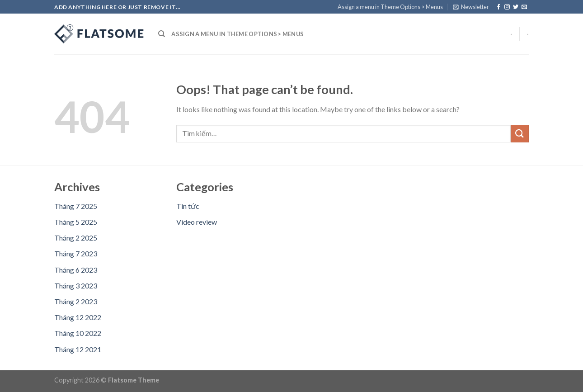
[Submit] (520, 134)
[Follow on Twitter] (516, 7)
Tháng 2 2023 (76, 301)
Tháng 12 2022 (78, 317)
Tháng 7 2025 (76, 206)
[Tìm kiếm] (162, 34)
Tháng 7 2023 (76, 253)
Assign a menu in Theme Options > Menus (390, 7)
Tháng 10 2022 (78, 333)
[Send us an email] (524, 7)
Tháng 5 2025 (76, 222)
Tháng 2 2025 (76, 238)
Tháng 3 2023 (76, 286)
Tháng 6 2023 (76, 270)
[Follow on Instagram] (507, 7)
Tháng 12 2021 (78, 349)
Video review (197, 222)
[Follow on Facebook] (498, 7)
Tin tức (188, 206)
